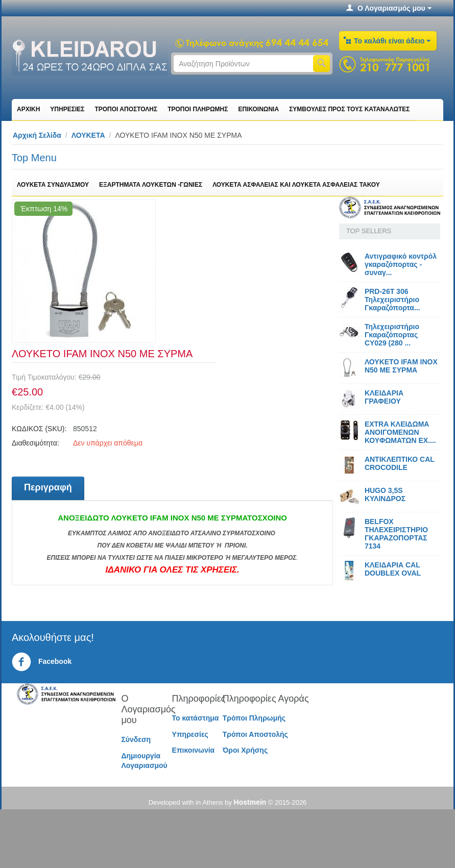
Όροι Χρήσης (245, 750)
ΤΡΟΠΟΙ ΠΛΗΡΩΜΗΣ (198, 109)
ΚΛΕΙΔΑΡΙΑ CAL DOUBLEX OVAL (393, 569)
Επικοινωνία (194, 750)
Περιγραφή (48, 487)
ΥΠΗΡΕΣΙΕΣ (67, 109)
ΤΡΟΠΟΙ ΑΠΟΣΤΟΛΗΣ (126, 109)
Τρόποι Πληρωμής (254, 718)
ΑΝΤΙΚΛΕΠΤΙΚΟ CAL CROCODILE (400, 463)
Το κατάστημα (196, 718)
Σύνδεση (136, 739)
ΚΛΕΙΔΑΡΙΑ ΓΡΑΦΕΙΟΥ (384, 397)
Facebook (42, 662)
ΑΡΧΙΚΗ (28, 109)
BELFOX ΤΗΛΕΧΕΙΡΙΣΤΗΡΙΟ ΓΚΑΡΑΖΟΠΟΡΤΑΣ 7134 (396, 534)
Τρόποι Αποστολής (255, 734)
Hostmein (250, 802)
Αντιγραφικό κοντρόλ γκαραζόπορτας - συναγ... (401, 264)
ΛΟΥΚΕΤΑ (88, 135)
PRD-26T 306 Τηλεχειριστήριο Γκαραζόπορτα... (392, 300)
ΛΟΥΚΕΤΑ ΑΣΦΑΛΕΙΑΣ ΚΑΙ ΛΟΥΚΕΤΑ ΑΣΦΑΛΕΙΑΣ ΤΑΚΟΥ (296, 185)
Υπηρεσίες (190, 734)
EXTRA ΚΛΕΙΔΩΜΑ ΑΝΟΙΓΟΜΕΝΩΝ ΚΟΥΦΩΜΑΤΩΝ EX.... (400, 432)
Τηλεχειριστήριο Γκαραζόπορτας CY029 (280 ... (392, 335)
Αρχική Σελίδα (37, 135)
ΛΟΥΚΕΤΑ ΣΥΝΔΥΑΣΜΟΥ (53, 185)
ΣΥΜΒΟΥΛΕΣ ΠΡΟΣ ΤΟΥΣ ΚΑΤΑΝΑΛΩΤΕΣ (349, 109)
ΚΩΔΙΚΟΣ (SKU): (39, 429)
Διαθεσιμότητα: (35, 443)
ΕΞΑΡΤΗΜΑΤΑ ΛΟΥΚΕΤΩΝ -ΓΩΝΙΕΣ (151, 185)
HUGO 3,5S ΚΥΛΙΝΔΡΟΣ (385, 494)
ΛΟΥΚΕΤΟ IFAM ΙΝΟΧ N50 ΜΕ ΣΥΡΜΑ (401, 366)
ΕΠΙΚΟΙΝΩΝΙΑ (258, 109)
